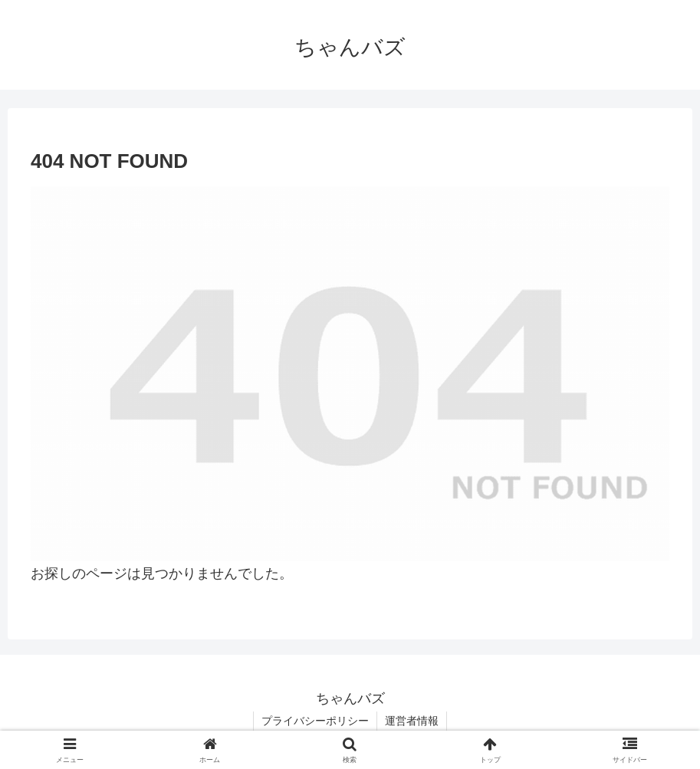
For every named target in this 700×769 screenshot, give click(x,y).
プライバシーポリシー (315, 721)
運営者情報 (412, 721)
